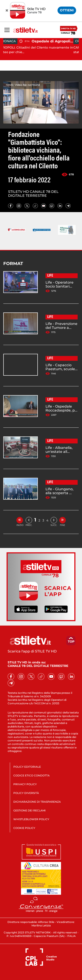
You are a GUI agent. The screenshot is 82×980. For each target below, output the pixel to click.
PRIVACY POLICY (25, 784)
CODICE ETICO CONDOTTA (31, 775)
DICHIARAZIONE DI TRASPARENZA (37, 802)
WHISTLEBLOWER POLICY (31, 819)
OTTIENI (67, 10)
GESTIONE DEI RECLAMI (30, 810)
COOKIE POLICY (24, 828)
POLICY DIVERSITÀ (26, 793)
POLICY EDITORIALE (27, 767)
